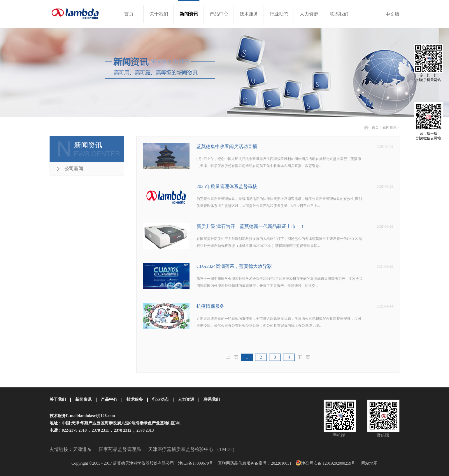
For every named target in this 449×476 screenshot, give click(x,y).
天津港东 (82, 449)
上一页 (232, 357)
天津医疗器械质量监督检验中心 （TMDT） (193, 449)
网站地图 (368, 463)
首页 (129, 14)
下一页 (304, 357)
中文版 (392, 14)
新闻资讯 (390, 127)
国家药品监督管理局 (120, 449)
